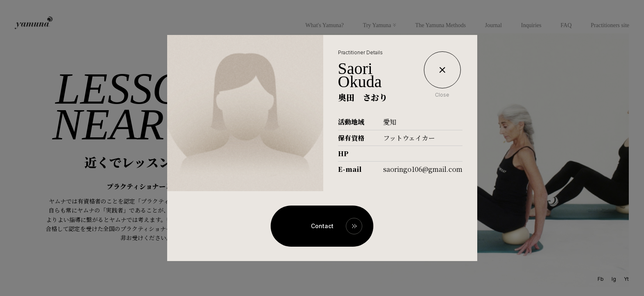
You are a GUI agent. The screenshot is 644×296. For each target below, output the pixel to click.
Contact (322, 226)
